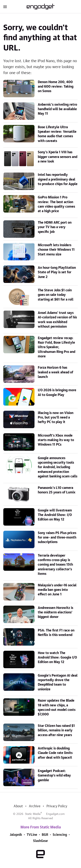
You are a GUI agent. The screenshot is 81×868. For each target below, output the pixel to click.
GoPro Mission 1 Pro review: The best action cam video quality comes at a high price (56, 204)
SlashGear (40, 841)
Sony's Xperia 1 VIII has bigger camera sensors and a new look (58, 157)
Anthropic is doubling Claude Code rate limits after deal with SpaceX (55, 753)
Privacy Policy (57, 806)
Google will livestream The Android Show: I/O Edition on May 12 (55, 515)
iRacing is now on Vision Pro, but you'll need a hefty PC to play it (56, 418)
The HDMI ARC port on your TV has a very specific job (55, 227)
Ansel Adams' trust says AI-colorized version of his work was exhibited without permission (57, 320)
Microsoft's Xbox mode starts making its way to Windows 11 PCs (56, 440)
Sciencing (60, 835)
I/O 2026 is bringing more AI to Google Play (57, 392)
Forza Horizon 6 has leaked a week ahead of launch (55, 372)
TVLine (32, 835)
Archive (35, 806)
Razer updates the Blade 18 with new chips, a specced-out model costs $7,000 (57, 707)
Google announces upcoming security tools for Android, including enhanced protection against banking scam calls (58, 467)
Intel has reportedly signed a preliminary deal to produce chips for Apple (58, 179)
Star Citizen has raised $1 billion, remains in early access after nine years (56, 730)
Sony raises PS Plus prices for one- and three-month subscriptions (57, 538)
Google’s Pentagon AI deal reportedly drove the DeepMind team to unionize (58, 682)
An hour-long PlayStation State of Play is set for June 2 (57, 272)
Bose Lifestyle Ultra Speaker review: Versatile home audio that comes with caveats (57, 134)
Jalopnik (16, 835)
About (18, 806)
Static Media (33, 814)
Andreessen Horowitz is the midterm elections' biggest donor (55, 612)
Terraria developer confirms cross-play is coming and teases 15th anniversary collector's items (55, 565)
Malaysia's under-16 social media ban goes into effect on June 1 (57, 590)
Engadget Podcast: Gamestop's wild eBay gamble (54, 776)
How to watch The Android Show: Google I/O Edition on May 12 (57, 658)
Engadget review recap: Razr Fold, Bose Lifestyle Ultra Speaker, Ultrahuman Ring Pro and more (57, 347)
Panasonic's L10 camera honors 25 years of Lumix (57, 490)
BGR (45, 835)
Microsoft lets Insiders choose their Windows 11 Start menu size (56, 250)
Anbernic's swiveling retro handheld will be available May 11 (57, 109)
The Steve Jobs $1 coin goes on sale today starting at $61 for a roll (56, 295)
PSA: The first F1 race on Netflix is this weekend (56, 633)
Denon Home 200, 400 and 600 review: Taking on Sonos (56, 87)
